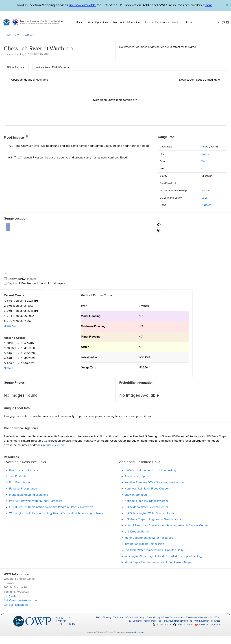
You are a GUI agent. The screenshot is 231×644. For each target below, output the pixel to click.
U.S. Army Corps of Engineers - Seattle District (154, 528)
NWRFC (205, 154)
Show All (164, 249)
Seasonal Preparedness (143, 629)
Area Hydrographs (136, 485)
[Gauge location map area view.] (147, 230)
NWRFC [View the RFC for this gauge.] (9, 35)
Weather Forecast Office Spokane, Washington (154, 491)
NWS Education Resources (205, 629)
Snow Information (136, 503)
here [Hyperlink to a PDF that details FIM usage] (209, 5)
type (7, 314)
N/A (64, 324)
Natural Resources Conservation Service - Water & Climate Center (166, 534)
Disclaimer (118, 626)
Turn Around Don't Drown (173, 629)
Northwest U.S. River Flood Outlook (147, 497)
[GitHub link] (223, 22)
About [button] (189, 22)
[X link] (219, 22)
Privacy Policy (153, 626)
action (8, 355)
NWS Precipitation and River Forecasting (150, 478)
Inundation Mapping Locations (29, 503)
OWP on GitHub (183, 633)
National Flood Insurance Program (146, 509)
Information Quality (135, 626)
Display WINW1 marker (20, 279)
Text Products (18, 485)
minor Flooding (14, 345)
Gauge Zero (11, 376)
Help (99, 626)
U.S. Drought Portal (137, 540)
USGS (204, 198)
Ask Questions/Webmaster (20, 609)
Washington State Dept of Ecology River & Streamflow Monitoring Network (56, 521)
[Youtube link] (228, 22)
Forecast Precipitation (23, 497)
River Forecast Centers (24, 478)
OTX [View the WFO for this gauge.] (20, 35)
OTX (204, 169)
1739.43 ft (67, 365)
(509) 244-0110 (13, 604)
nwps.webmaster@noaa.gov (132, 640)
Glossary (107, 626)
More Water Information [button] (127, 22)
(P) (190, 224)
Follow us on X (162, 633)
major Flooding (14, 324)
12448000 (206, 205)
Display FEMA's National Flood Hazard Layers (34, 283)
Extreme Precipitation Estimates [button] (163, 22)
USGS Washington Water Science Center (150, 521)
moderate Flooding (16, 335)
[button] (227, 5)
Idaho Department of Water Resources (149, 546)
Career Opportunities (173, 626)
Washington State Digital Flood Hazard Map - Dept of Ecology (164, 564)
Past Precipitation (20, 491)
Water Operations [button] (98, 22)
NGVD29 (67, 314)
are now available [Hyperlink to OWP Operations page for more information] (82, 5)
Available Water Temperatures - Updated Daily (154, 558)
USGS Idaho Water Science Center (146, 515)
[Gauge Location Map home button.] (147, 225)
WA (203, 161)
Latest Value (12, 365)
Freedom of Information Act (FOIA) (203, 626)
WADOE (205, 191)
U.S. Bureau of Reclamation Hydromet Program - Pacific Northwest (51, 515)
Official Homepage (16, 613)
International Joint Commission (144, 552)
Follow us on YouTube (208, 633)
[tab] (16, 67)
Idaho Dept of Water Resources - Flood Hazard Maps (158, 571)
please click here (54, 453)
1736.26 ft (67, 376)
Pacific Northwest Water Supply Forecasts (36, 509)
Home (79, 22)
